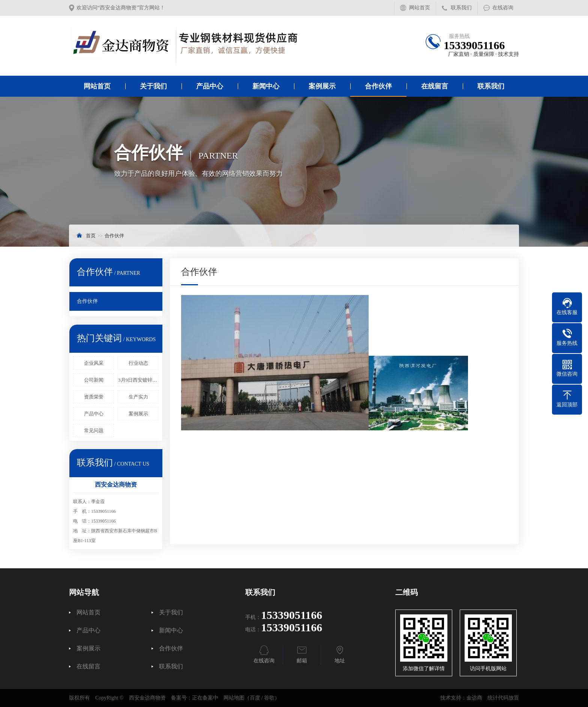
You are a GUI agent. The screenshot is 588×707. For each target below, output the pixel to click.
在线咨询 (503, 8)
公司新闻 (94, 380)
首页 (91, 236)
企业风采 (94, 363)
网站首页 (420, 8)
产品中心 (210, 86)
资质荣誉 (94, 397)
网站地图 (234, 698)
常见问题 (94, 431)
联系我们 (461, 8)
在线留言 (435, 86)
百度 (255, 698)
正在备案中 (205, 698)
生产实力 (138, 397)
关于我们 (153, 86)
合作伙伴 (378, 86)
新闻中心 (266, 86)
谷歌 (269, 698)
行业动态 (138, 363)
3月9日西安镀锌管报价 (138, 380)
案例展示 (322, 86)
